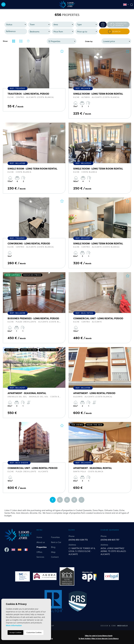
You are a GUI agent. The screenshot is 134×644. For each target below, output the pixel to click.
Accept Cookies (15, 632)
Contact (55, 557)
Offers (39, 552)
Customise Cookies (34, 632)
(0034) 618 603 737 (110, 540)
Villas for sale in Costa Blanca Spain (99, 636)
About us (41, 542)
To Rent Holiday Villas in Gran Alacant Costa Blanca (99, 639)
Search (114, 32)
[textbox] (16, 25)
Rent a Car (56, 542)
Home (39, 537)
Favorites (55, 537)
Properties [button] (42, 547)
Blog (53, 547)
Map (53, 552)
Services (40, 557)
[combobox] (16, 25)
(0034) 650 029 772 (78, 540)
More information (14, 625)
